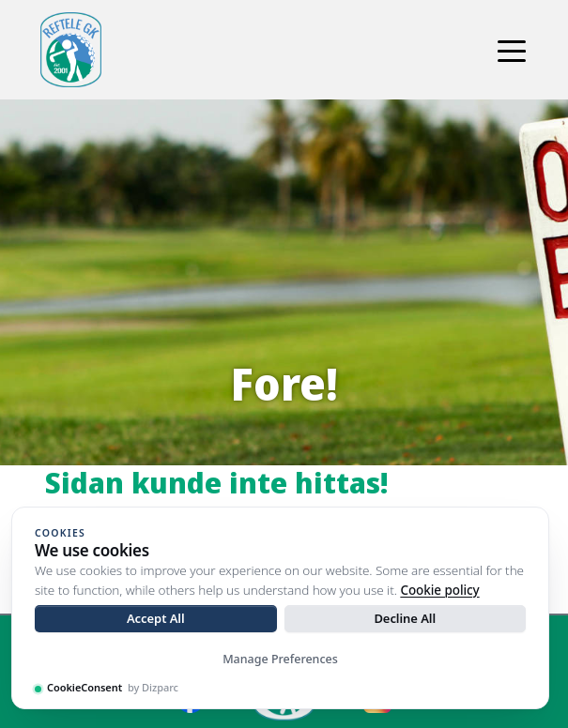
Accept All (156, 618)
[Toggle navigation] (512, 50)
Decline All (405, 618)
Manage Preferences (280, 659)
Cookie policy (439, 590)
